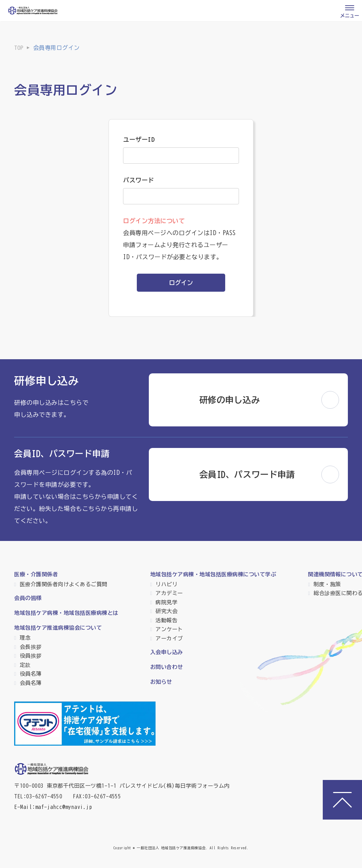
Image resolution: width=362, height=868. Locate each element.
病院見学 (167, 602)
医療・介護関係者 (36, 574)
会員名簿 (31, 683)
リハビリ (167, 584)
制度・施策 (327, 584)
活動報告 (167, 620)
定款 (25, 665)
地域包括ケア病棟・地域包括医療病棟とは (66, 613)
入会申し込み (167, 652)
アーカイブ (169, 638)
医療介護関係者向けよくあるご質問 (64, 584)
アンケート (169, 629)
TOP (19, 48)
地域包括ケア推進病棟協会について (58, 628)
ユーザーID (139, 139)
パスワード (139, 180)
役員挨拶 (31, 656)
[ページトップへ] (342, 800)
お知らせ (161, 682)
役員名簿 (31, 674)
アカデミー (169, 593)
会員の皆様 (28, 598)
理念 (25, 638)
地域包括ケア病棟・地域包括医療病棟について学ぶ (213, 574)
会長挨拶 (31, 647)
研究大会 (167, 611)
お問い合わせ (167, 667)
